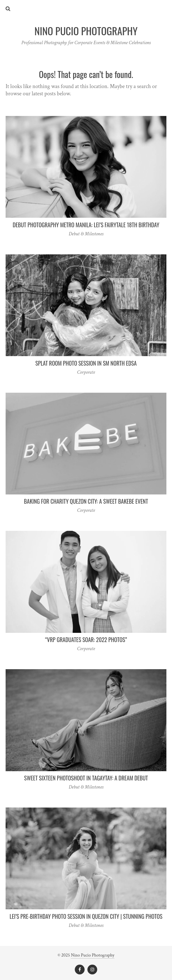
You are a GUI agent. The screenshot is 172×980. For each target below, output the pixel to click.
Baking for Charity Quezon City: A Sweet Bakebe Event (86, 501)
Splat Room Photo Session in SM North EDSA (86, 363)
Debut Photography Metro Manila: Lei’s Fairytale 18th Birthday (86, 225)
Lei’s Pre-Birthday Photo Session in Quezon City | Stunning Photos (86, 916)
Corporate (86, 372)
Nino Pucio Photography (93, 955)
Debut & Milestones (86, 234)
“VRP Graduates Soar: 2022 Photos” (86, 640)
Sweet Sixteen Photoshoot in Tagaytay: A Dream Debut (86, 778)
